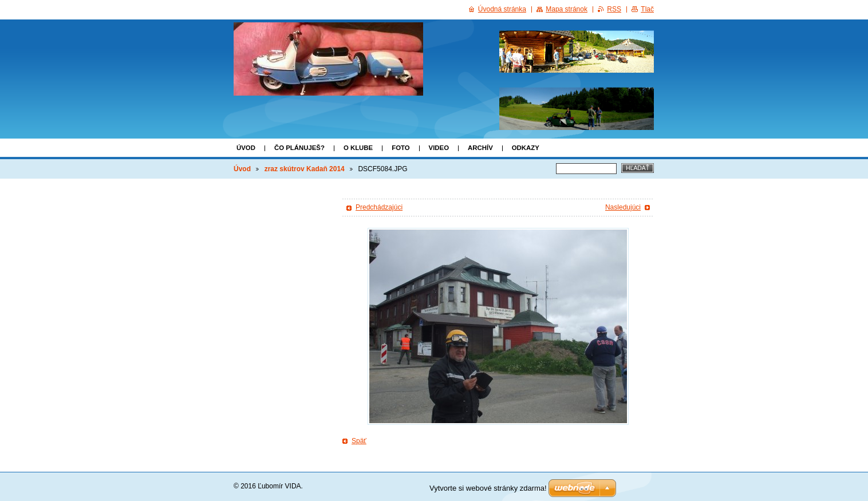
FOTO (401, 148)
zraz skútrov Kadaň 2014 (305, 169)
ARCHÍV (480, 148)
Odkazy (526, 148)
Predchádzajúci (379, 207)
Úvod (246, 148)
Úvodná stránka (502, 9)
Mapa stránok (567, 9)
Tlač (647, 9)
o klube (358, 148)
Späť (359, 441)
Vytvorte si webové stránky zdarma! (488, 488)
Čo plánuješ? (299, 148)
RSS (614, 9)
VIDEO (439, 148)
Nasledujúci (623, 207)
